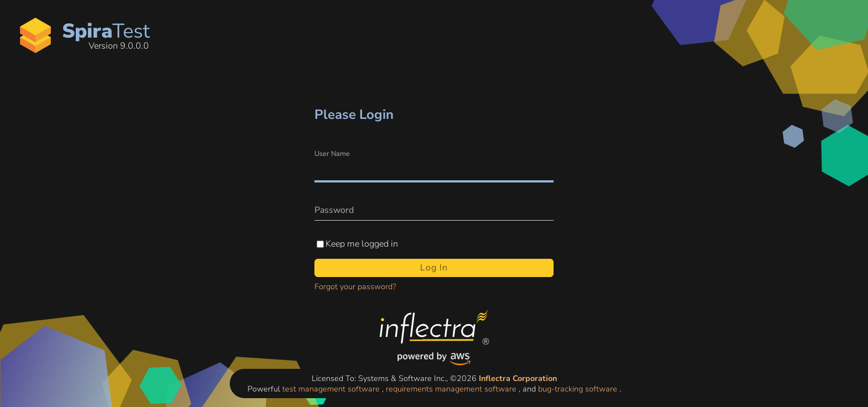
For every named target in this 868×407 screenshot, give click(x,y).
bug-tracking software (579, 389)
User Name (332, 154)
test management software (332, 389)
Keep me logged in (362, 244)
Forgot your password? (355, 286)
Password (334, 210)
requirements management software (452, 389)
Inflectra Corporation (518, 378)
